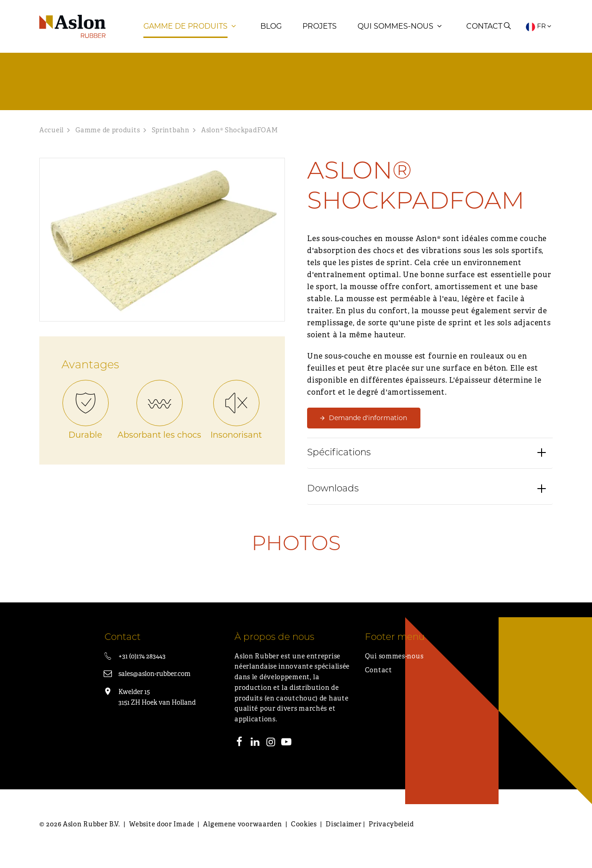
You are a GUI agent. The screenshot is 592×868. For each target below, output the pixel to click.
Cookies (304, 833)
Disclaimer (343, 833)
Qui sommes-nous (395, 30)
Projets (320, 30)
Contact (484, 30)
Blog (271, 30)
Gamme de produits (185, 30)
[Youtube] (286, 752)
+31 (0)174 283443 (142, 665)
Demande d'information (368, 427)
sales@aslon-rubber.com (154, 683)
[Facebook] (240, 752)
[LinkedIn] (255, 752)
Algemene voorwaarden (242, 833)
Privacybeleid (391, 833)
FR (539, 30)
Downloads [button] (333, 499)
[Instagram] (271, 752)
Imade (184, 833)
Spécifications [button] (339, 463)
